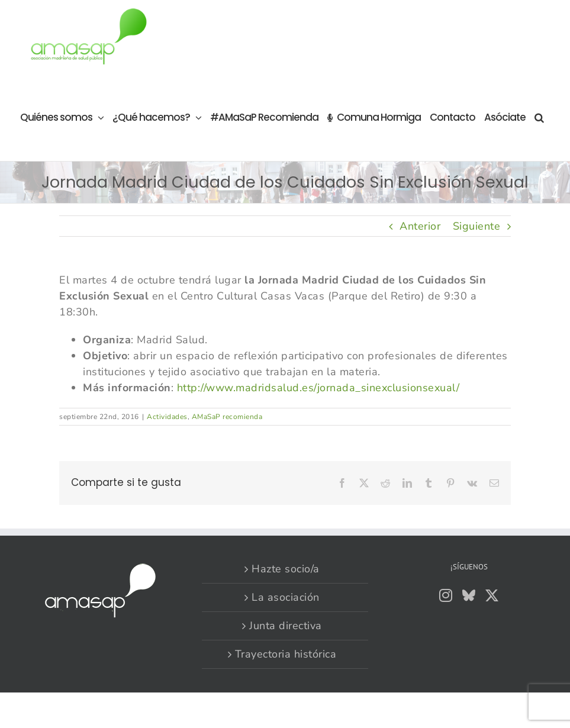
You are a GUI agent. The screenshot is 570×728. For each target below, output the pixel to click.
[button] (539, 117)
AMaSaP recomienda (227, 417)
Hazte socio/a (286, 569)
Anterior (420, 226)
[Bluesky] (469, 595)
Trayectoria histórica (286, 654)
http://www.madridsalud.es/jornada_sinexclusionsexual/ (318, 388)
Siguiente (477, 226)
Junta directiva (286, 626)
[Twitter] (492, 595)
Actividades (167, 417)
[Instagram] (446, 595)
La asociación (286, 597)
